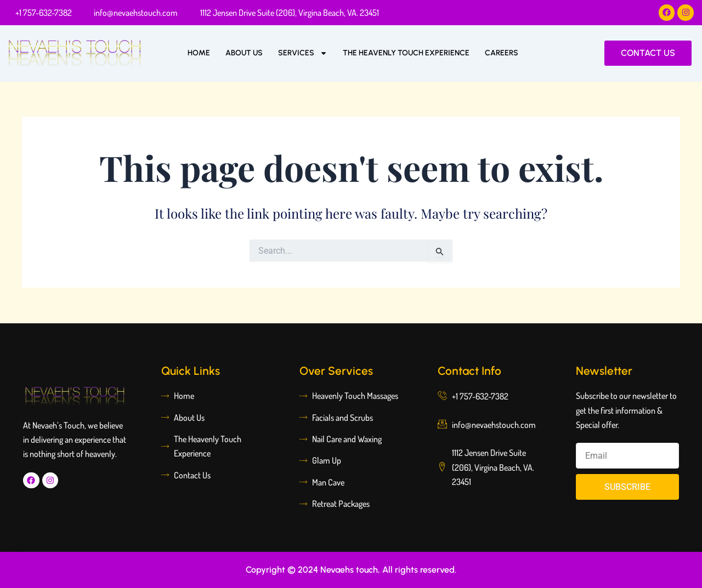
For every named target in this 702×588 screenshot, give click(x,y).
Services (303, 53)
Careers (502, 53)
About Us (244, 53)
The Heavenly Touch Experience (406, 53)
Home (199, 53)
